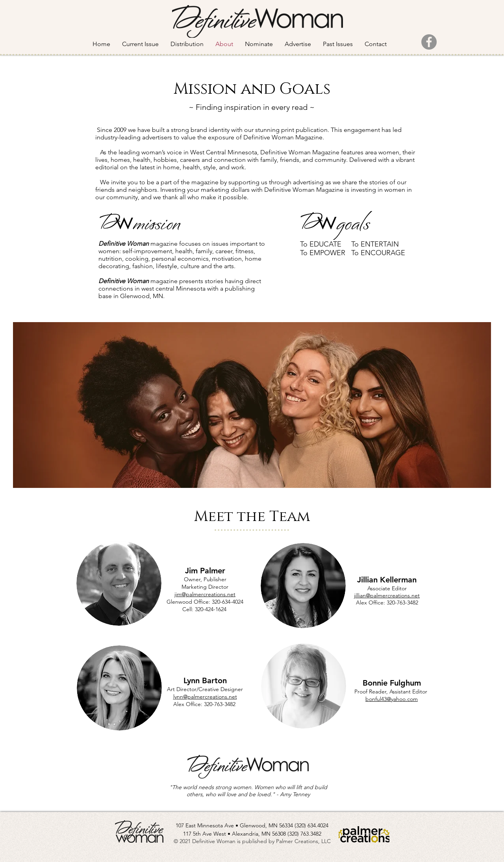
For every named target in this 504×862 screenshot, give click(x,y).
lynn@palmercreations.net (205, 697)
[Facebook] (429, 42)
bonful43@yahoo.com (392, 699)
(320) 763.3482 (304, 834)
